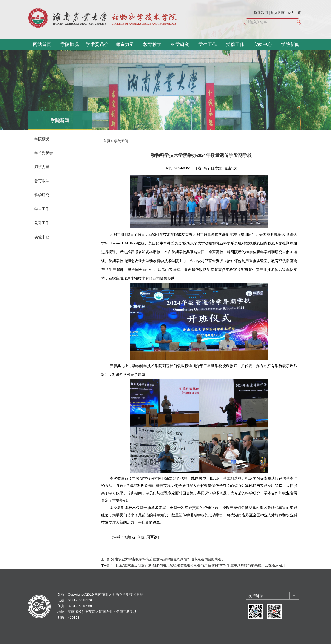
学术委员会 (97, 44)
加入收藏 (278, 13)
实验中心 (263, 44)
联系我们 (261, 13)
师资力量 (125, 44)
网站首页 (42, 44)
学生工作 (208, 44)
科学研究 (180, 44)
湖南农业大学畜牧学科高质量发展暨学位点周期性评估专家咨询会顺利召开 (167, 559)
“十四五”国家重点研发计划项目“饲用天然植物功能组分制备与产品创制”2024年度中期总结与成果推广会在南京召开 (198, 565)
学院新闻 (290, 44)
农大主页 (294, 13)
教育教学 (152, 44)
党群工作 (235, 44)
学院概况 (70, 44)
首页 (107, 141)
